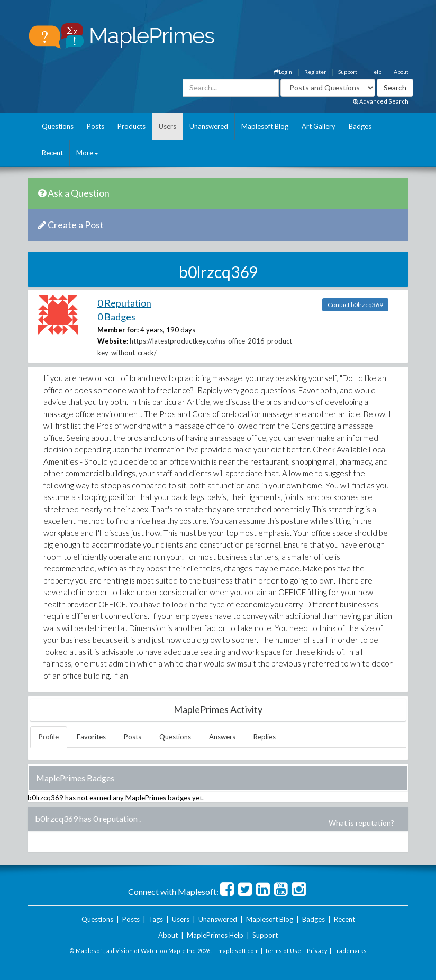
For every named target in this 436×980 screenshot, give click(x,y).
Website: (113, 341)
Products (131, 126)
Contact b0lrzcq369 (355, 305)
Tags (156, 919)
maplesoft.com (238, 951)
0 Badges (116, 317)
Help (375, 72)
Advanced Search (381, 101)
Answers (222, 737)
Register (315, 72)
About (401, 72)
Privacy (317, 951)
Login (283, 72)
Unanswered (209, 126)
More (87, 153)
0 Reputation (124, 303)
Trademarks (350, 951)
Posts (96, 126)
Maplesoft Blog (265, 126)
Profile (49, 737)
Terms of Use (283, 951)
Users (167, 126)
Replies (265, 737)
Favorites (91, 737)
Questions (58, 126)
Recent (52, 153)
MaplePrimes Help (215, 935)
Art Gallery (319, 126)
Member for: (118, 330)
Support (348, 72)
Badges (360, 126)
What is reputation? (361, 823)
